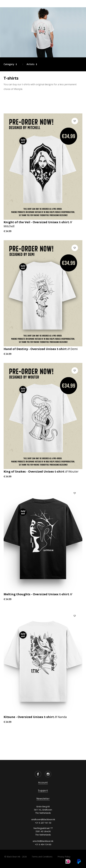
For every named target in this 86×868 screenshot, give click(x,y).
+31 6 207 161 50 (43, 823)
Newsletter (43, 799)
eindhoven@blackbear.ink (43, 819)
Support (43, 790)
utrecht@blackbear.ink (43, 841)
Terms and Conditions (42, 857)
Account (43, 782)
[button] (75, 121)
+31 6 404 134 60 (43, 844)
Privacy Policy (64, 857)
